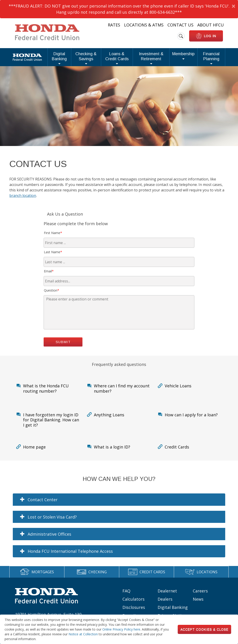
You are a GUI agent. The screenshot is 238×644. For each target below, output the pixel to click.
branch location (23, 204)
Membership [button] (177, 58)
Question (52, 299)
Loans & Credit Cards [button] (98, 61)
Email (49, 280)
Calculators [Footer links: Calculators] (134, 607)
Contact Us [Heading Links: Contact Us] (180, 25)
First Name (53, 241)
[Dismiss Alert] (233, 6)
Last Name (53, 260)
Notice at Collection (83, 634)
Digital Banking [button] (27, 61)
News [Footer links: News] (198, 607)
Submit (63, 350)
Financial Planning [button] (208, 61)
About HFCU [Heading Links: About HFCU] (211, 25)
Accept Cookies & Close (204, 629)
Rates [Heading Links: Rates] (114, 25)
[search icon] (181, 36)
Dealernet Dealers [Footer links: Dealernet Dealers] (167, 603)
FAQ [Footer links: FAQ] (126, 599)
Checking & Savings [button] (60, 61)
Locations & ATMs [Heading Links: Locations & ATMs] (144, 25)
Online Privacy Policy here (121, 629)
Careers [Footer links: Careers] (200, 599)
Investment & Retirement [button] (140, 61)
